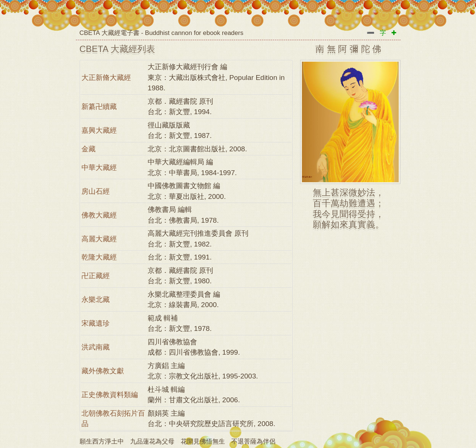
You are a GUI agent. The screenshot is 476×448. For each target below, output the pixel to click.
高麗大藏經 (99, 239)
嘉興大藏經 (99, 130)
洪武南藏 (96, 347)
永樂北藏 (96, 299)
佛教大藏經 (99, 215)
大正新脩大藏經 (106, 78)
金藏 (89, 149)
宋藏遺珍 (96, 323)
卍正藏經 (96, 276)
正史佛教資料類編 (110, 395)
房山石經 (96, 191)
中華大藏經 (99, 167)
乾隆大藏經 (99, 257)
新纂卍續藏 (99, 107)
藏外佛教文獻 (103, 371)
